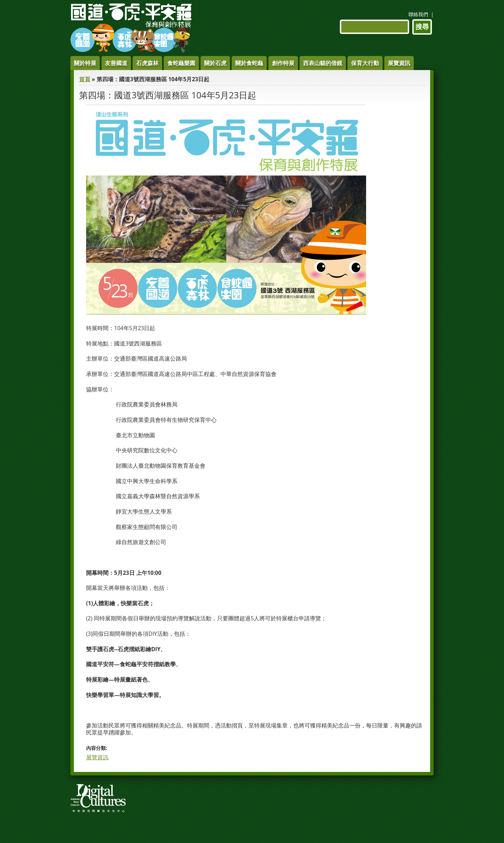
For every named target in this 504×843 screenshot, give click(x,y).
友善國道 (116, 63)
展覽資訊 (399, 63)
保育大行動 (365, 63)
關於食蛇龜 (249, 63)
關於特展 (85, 63)
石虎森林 (147, 63)
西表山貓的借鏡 (323, 63)
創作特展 (283, 63)
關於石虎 (215, 63)
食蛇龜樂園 (181, 63)
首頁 (85, 79)
